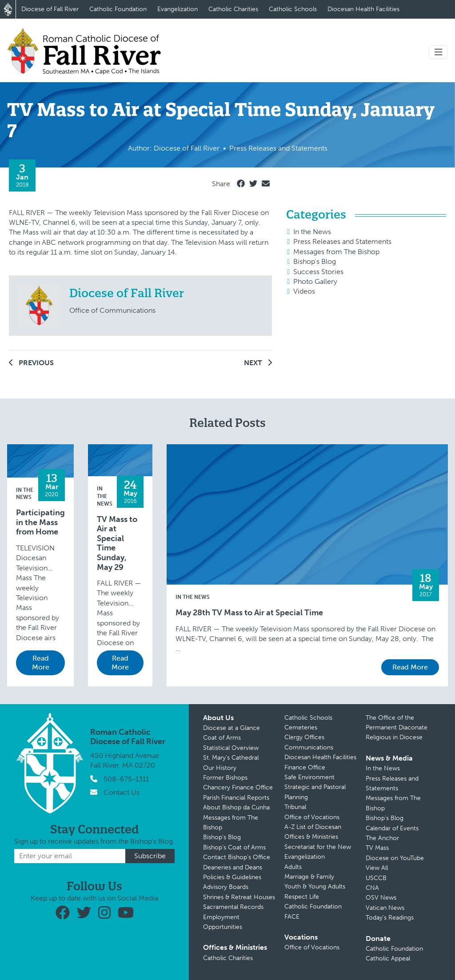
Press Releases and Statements (342, 241)
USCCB (376, 878)
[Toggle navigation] (439, 52)
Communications (309, 747)
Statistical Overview (231, 748)
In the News (312, 232)
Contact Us (122, 792)
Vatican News (385, 908)
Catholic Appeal (388, 958)
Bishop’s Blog (222, 837)
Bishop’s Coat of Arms (234, 847)
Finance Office (305, 767)
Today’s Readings (390, 918)
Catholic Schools (293, 9)
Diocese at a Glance (231, 728)
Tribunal (295, 807)
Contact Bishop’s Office (237, 857)
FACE (292, 917)
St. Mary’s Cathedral (231, 758)
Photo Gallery (315, 281)
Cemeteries (301, 727)
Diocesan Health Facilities (363, 9)
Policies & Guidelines (232, 877)
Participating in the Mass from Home (40, 522)
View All (377, 868)
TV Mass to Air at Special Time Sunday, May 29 (117, 544)
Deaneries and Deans (233, 867)
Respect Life (302, 897)
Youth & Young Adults (315, 886)
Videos (304, 291)
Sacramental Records (233, 907)
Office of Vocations (312, 817)
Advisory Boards (226, 887)
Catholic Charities (233, 9)
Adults (293, 867)
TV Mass (377, 848)
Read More (41, 663)
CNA (372, 888)
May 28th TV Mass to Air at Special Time (249, 613)
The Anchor (382, 838)
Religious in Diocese (394, 737)
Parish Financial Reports (236, 798)
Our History (220, 768)
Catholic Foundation (118, 9)
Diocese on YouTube (395, 858)
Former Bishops (225, 778)
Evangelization (178, 9)
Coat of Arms (222, 738)
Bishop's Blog (315, 261)
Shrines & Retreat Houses (239, 897)
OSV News (381, 898)
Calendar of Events (392, 828)
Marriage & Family (309, 877)
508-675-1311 (126, 779)
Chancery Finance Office (238, 787)
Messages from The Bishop (336, 252)
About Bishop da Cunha (236, 807)
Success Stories (318, 272)
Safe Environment (309, 777)
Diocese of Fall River (50, 9)
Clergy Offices (304, 737)
